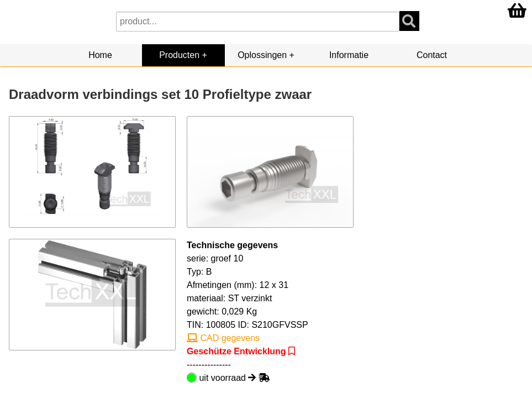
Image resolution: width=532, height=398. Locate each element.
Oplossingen (262, 55)
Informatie (349, 55)
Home (100, 55)
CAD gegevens (223, 338)
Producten (179, 55)
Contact (432, 55)
